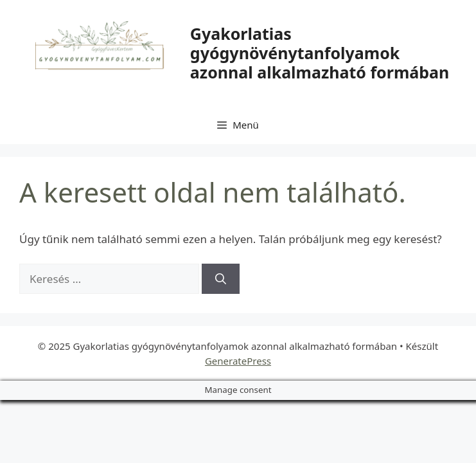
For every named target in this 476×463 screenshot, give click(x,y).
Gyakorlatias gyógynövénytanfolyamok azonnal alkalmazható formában (320, 53)
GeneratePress (238, 361)
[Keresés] (221, 279)
